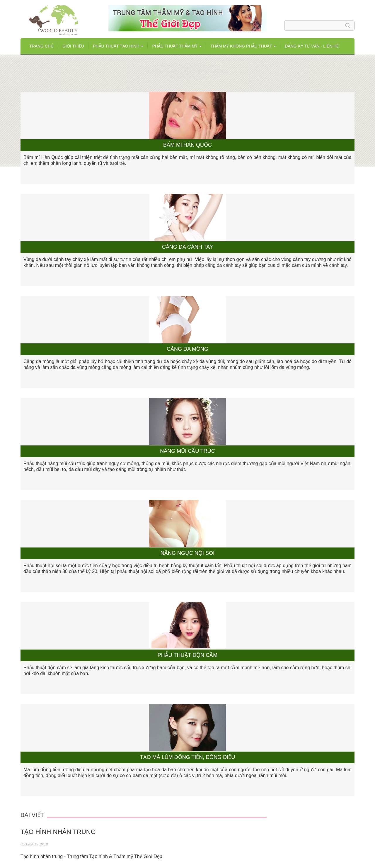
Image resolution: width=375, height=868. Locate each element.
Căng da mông (187, 349)
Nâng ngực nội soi (187, 553)
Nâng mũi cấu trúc (187, 451)
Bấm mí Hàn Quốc (187, 145)
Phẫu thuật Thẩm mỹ (177, 46)
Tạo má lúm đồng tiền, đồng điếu (188, 757)
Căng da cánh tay (187, 247)
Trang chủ (41, 46)
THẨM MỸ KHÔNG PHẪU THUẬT (243, 46)
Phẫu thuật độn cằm (187, 655)
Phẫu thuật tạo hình (118, 46)
